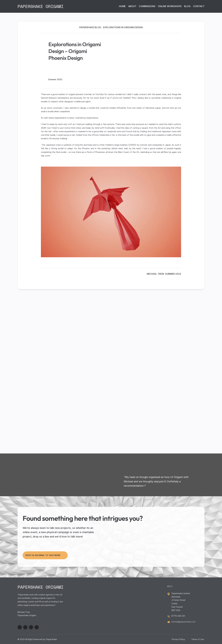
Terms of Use (198, 639)
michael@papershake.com (183, 622)
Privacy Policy (178, 639)
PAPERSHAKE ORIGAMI (40, 6)
